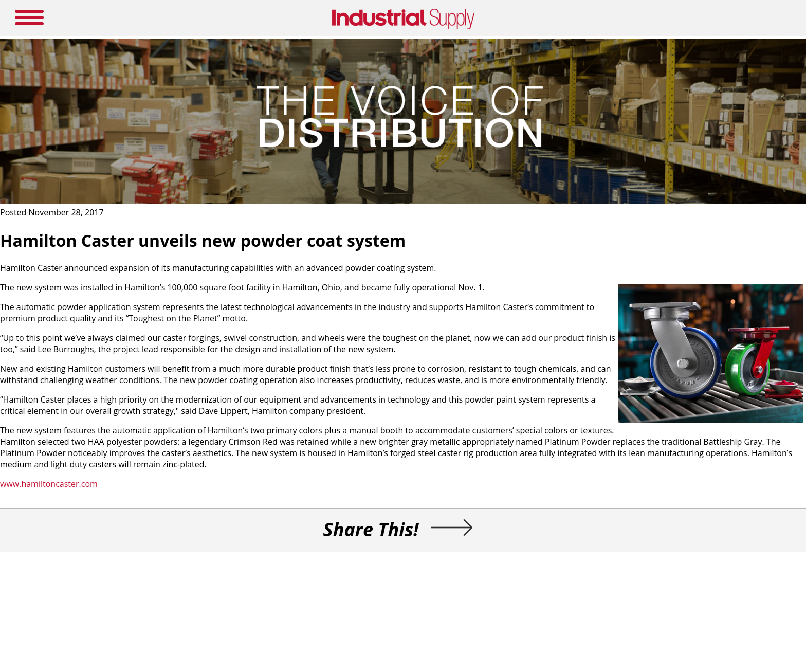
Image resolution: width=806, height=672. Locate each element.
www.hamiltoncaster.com (49, 484)
